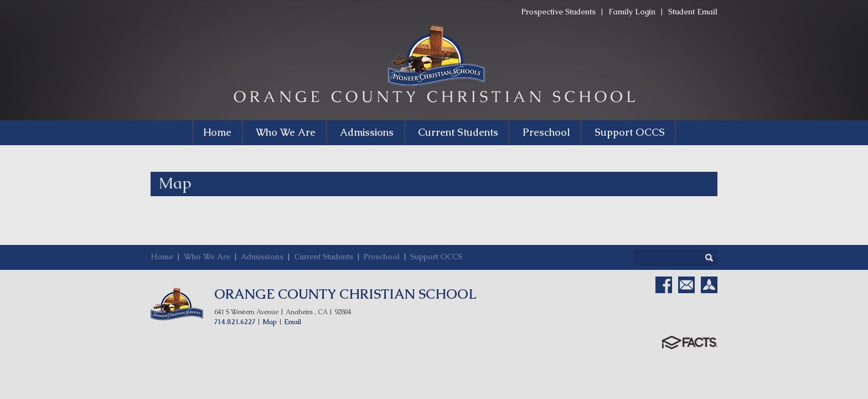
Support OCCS (436, 257)
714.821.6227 (235, 322)
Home (162, 257)
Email (293, 322)
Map (270, 322)
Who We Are (207, 257)
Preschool (382, 257)
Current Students (324, 257)
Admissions (262, 257)
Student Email (693, 12)
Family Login (632, 12)
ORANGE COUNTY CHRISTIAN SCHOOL (345, 294)
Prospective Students (559, 12)
